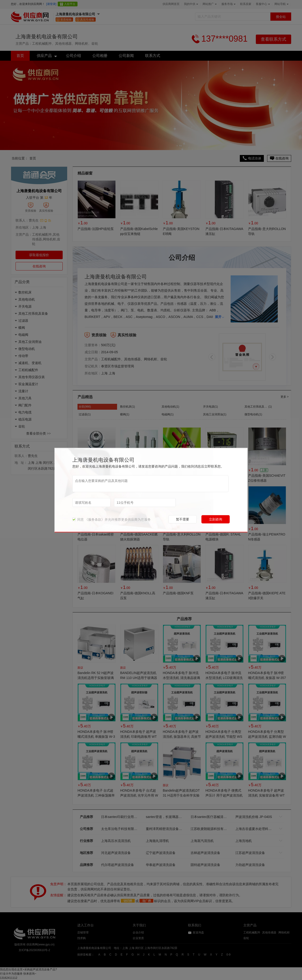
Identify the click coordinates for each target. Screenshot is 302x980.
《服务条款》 (95, 519)
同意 (78, 519)
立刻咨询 (216, 519)
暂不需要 (183, 519)
